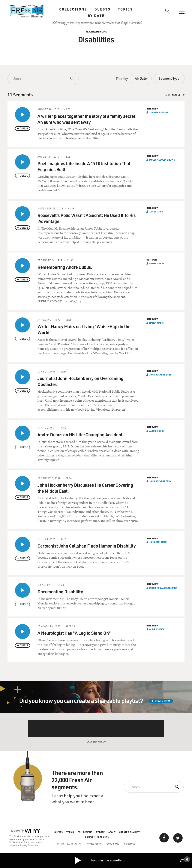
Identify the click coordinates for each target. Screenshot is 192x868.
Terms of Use (112, 843)
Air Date (141, 78)
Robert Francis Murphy (163, 588)
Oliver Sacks (157, 629)
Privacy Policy (93, 843)
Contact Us (130, 843)
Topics (125, 9)
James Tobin (156, 212)
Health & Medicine (96, 32)
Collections (73, 9)
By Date (96, 16)
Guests (102, 9)
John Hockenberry (160, 375)
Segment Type (169, 78)
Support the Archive (97, 837)
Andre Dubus (157, 263)
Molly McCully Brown (162, 160)
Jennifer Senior (159, 112)
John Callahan (158, 542)
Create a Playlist (129, 832)
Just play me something (100, 860)
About (112, 832)
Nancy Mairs (156, 323)
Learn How (162, 701)
